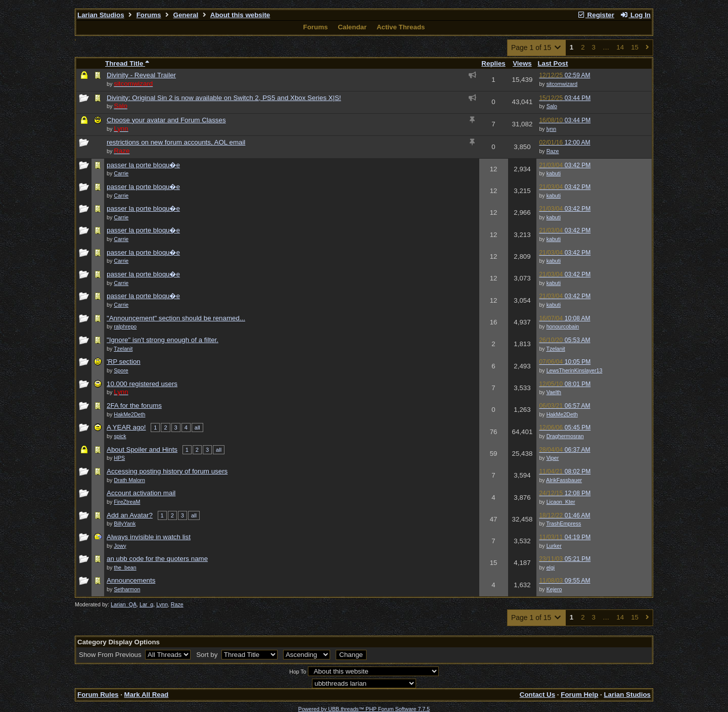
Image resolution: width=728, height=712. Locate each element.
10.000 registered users (142, 384)
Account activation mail (141, 493)
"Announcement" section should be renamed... (176, 318)
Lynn (162, 604)
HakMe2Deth (562, 414)
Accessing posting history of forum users (167, 471)
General (186, 15)
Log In (635, 15)
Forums (149, 15)
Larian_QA (124, 604)
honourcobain (563, 326)
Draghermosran (565, 436)
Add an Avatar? (130, 515)
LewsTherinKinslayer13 (575, 370)
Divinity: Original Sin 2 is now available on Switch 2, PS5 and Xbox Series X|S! (224, 98)
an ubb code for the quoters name (157, 559)
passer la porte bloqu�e (143, 165)
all (197, 428)
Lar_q (146, 604)
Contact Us (537, 695)
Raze (553, 151)
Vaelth (554, 392)
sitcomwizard (562, 84)
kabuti (554, 173)
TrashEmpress (563, 524)
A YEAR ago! (126, 427)
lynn (552, 129)
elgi (551, 567)
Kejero (554, 589)
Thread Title (127, 63)
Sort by (208, 655)
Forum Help (579, 695)
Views (522, 63)
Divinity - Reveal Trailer (141, 75)
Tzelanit (555, 349)
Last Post (553, 63)
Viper (553, 458)
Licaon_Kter (561, 502)
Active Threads (401, 27)
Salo (552, 106)
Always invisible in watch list (149, 537)
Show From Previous (111, 655)
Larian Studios (101, 15)
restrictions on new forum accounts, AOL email (176, 142)
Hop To (298, 672)
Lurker (554, 546)
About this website (240, 15)
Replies (493, 63)
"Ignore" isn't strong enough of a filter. (163, 340)
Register (596, 15)
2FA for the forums (134, 406)
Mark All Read (147, 695)
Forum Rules (98, 695)
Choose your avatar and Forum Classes (166, 120)
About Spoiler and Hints (142, 449)
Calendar (352, 27)
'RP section (124, 362)
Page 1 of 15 (537, 48)
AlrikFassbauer (564, 480)
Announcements (131, 580)
